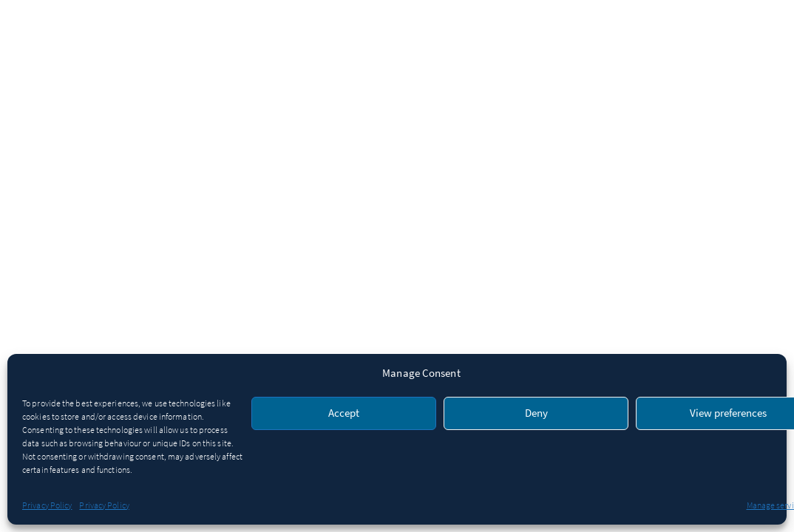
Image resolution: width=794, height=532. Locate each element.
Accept (344, 413)
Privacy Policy (47, 505)
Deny (536, 413)
